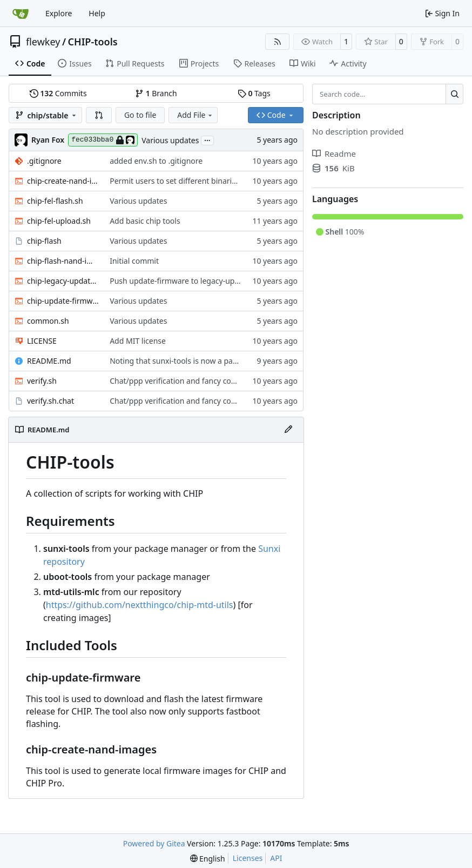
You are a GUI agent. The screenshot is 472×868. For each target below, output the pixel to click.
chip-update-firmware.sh (63, 301)
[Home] (21, 14)
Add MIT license (138, 341)
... (207, 139)
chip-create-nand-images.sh (63, 181)
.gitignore (44, 161)
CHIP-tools (93, 42)
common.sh (48, 321)
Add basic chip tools (145, 221)
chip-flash (44, 241)
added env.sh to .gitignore (156, 161)
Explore (59, 13)
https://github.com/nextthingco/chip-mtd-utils (140, 605)
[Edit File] (288, 430)
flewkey (43, 42)
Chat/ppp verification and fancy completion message (203, 381)
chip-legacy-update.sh (63, 281)
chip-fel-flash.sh (55, 201)
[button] (99, 115)
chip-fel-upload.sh (59, 221)
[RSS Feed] (278, 42)
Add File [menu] (195, 115)
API (276, 858)
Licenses (248, 858)
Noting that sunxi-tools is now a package (181, 361)
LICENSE (42, 341)
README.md (49, 361)
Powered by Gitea (154, 843)
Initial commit (134, 261)
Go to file (140, 115)
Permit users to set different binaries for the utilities (201, 181)
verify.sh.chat (50, 401)
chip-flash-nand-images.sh (63, 261)
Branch (156, 93)
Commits (58, 93)
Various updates (170, 140)
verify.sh (42, 381)
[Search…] (454, 94)
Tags (254, 93)
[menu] (208, 859)
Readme (334, 153)
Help (97, 13)
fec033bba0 (103, 140)
